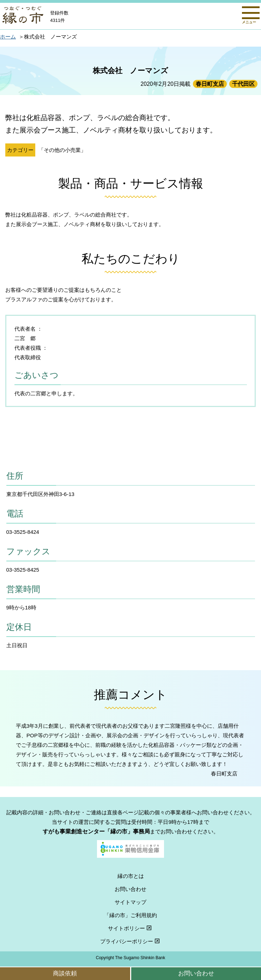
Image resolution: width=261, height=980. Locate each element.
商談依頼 (65, 973)
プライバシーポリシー (131, 941)
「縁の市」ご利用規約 (130, 915)
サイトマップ (130, 902)
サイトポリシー (130, 928)
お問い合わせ (196, 973)
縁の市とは (131, 876)
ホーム (8, 37)
